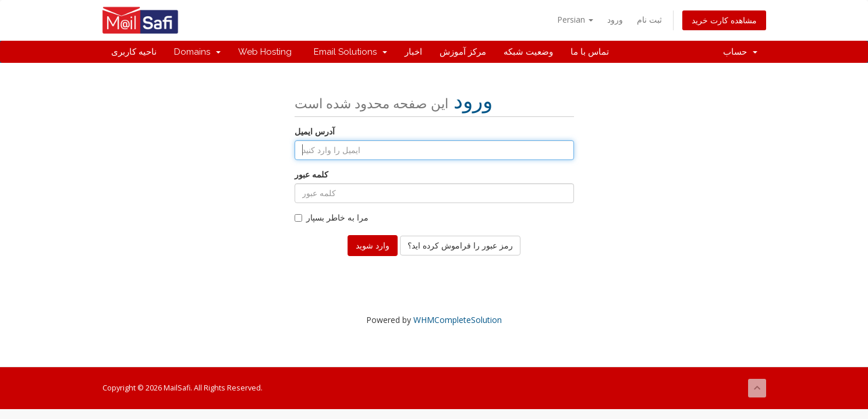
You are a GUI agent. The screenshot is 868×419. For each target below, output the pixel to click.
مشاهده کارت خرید (724, 20)
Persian (575, 19)
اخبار (413, 52)
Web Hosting (265, 52)
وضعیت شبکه (528, 52)
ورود (615, 19)
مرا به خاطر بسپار (332, 217)
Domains (197, 52)
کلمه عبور (311, 174)
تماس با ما (590, 52)
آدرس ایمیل (315, 131)
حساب (740, 52)
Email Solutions (348, 52)
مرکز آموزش (463, 52)
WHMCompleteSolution (458, 320)
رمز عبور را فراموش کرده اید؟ (460, 245)
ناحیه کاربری (134, 52)
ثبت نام (649, 19)
